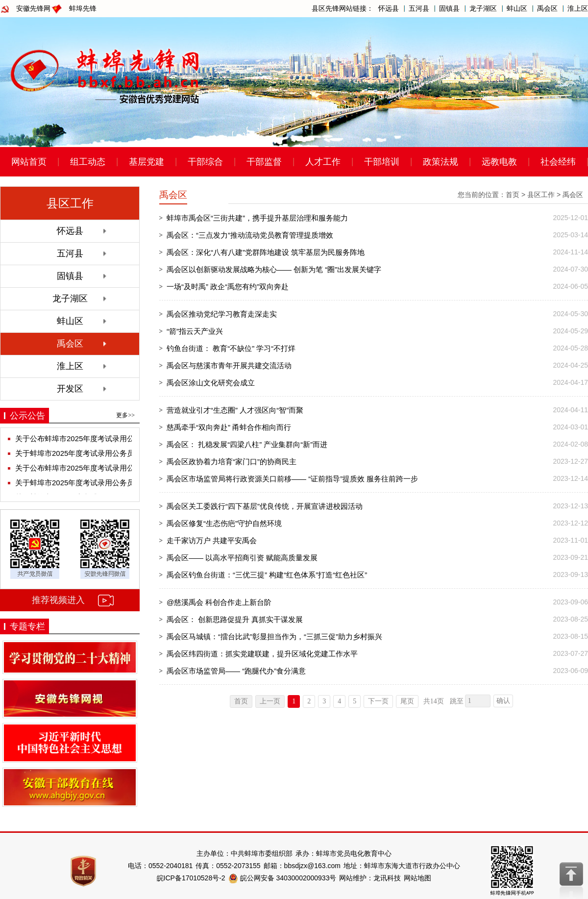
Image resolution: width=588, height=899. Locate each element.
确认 (503, 701)
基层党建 (147, 162)
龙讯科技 (387, 878)
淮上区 (578, 8)
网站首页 (29, 162)
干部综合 (205, 162)
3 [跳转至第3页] (324, 701)
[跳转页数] (478, 701)
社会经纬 (558, 162)
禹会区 (547, 8)
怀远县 (389, 8)
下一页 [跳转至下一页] (378, 701)
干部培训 (382, 162)
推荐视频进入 (58, 600)
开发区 (70, 389)
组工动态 (88, 162)
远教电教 (499, 162)
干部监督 (264, 162)
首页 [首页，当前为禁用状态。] (241, 701)
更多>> (125, 415)
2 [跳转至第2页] (309, 701)
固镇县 (449, 8)
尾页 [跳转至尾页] (407, 701)
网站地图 (417, 878)
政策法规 (441, 162)
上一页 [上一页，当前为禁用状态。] (270, 701)
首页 (513, 195)
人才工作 (323, 162)
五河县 (419, 8)
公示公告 (27, 416)
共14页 (434, 701)
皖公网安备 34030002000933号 (282, 878)
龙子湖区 (483, 8)
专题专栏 (27, 626)
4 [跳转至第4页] (339, 701)
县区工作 (541, 195)
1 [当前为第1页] (294, 701)
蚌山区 (517, 8)
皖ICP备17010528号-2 (191, 878)
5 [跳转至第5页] (355, 701)
